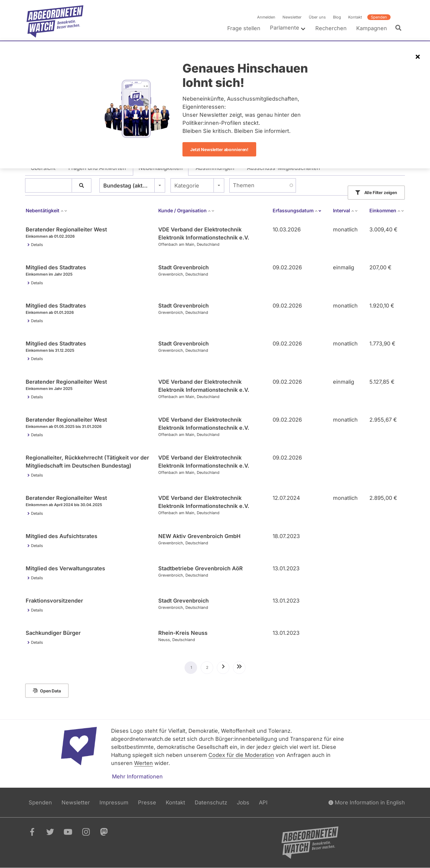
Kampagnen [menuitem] (372, 28)
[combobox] (132, 185)
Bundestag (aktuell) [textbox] (129, 186)
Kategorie (187, 186)
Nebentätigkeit (47, 211)
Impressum (114, 802)
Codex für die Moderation (241, 755)
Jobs (243, 802)
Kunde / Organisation (186, 211)
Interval (345, 211)
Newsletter (292, 17)
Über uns (317, 17)
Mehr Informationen (137, 776)
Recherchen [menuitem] (331, 28)
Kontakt (355, 17)
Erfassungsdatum (297, 211)
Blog (337, 17)
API (263, 802)
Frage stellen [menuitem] (244, 28)
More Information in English (367, 802)
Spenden (379, 17)
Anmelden (266, 17)
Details (37, 245)
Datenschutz (211, 802)
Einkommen (387, 211)
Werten (143, 763)
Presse (147, 802)
